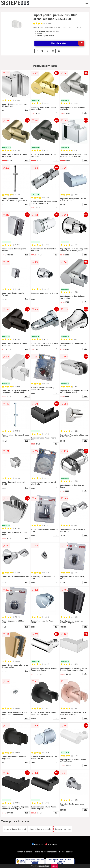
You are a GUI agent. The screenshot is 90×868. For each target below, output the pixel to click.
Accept (54, 866)
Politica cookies (66, 852)
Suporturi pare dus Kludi (15, 829)
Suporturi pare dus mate (40, 829)
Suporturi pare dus (63, 829)
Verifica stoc (67, 43)
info (27, 110)
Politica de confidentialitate (46, 852)
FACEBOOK (38, 844)
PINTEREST (51, 844)
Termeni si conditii (24, 852)
